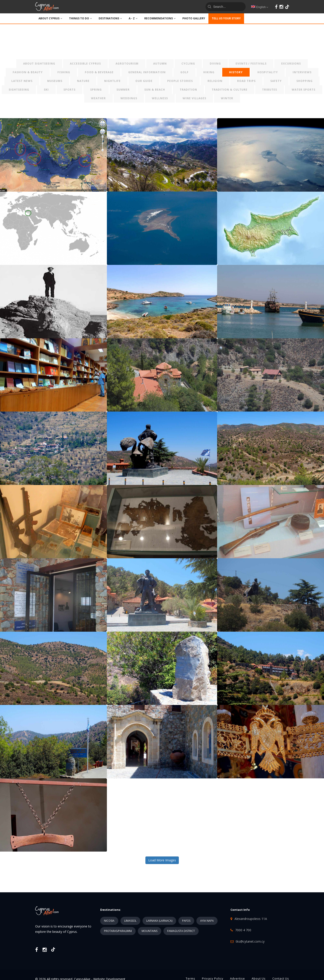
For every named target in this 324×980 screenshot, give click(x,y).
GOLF (184, 72)
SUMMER (123, 90)
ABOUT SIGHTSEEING (39, 64)
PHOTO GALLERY (194, 18)
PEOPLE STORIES (180, 81)
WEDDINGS (129, 98)
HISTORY (236, 72)
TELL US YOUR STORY (226, 18)
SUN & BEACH (155, 90)
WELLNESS (160, 98)
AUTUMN (160, 64)
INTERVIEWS (302, 72)
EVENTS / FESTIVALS (251, 64)
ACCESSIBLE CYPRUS (85, 64)
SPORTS (69, 90)
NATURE (83, 81)
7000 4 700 (243, 930)
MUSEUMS (55, 81)
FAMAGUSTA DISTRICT (181, 931)
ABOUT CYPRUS (50, 18)
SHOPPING (305, 81)
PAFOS (186, 921)
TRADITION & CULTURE (230, 90)
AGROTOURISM (127, 64)
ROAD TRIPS (246, 81)
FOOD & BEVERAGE (99, 72)
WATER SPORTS (304, 90)
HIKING (209, 72)
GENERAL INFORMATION (147, 72)
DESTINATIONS (110, 18)
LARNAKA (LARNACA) (159, 921)
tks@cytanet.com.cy (250, 941)
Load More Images (162, 860)
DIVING (215, 64)
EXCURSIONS (291, 64)
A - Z (133, 18)
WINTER (227, 98)
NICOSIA (109, 921)
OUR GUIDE (144, 81)
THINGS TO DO (80, 18)
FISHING (64, 72)
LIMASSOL (130, 921)
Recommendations (160, 18)
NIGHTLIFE (112, 81)
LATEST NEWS (22, 81)
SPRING (96, 90)
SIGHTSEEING (19, 90)
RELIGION (215, 81)
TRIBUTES (270, 90)
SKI (46, 90)
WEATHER (98, 98)
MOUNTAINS (150, 931)
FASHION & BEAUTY (28, 72)
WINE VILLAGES (194, 98)
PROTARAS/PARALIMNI (118, 931)
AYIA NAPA (207, 921)
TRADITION (188, 90)
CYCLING (188, 64)
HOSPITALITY (268, 72)
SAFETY (276, 81)
